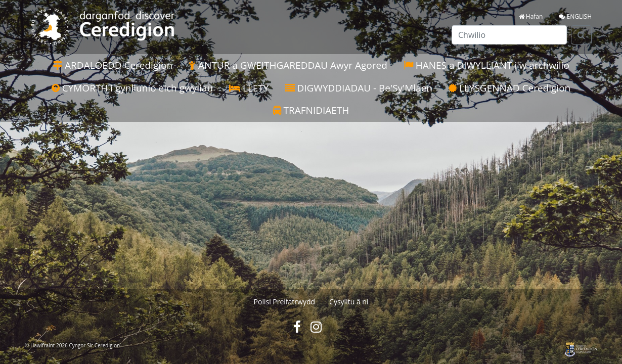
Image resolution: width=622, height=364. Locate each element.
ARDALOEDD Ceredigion (113, 65)
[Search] (581, 35)
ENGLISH (575, 16)
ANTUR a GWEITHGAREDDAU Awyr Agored (288, 65)
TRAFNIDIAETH (311, 110)
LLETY (249, 88)
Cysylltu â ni (349, 302)
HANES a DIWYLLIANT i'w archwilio (486, 65)
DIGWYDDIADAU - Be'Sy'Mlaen (359, 88)
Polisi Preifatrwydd (285, 302)
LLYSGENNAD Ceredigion (509, 88)
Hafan (531, 16)
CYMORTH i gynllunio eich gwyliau (132, 88)
